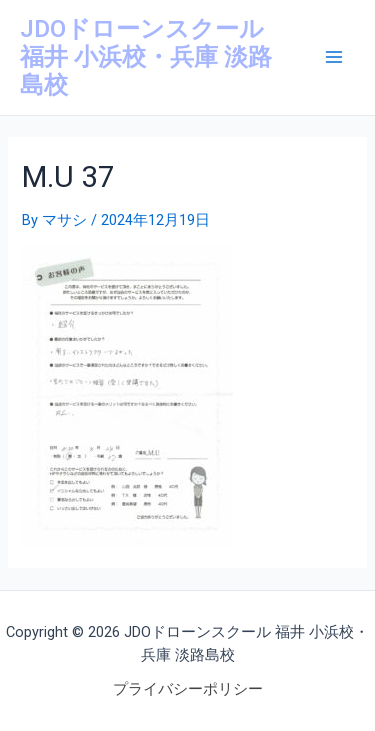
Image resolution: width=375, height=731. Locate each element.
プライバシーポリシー (188, 689)
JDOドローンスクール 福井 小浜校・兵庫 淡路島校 (146, 57)
